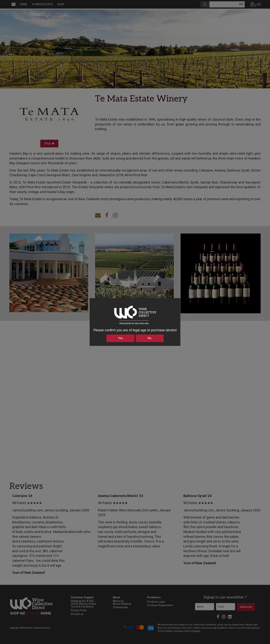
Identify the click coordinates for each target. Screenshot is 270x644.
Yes (120, 338)
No (149, 338)
